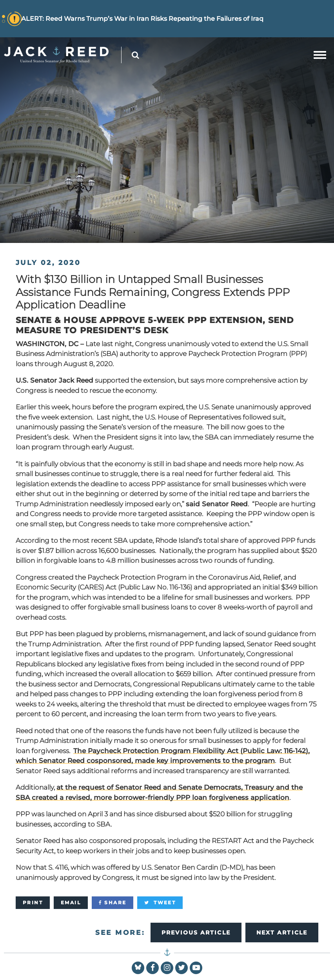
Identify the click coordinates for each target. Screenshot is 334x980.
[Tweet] (160, 903)
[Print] (33, 903)
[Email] (71, 903)
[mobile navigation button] (320, 55)
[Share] (113, 903)
